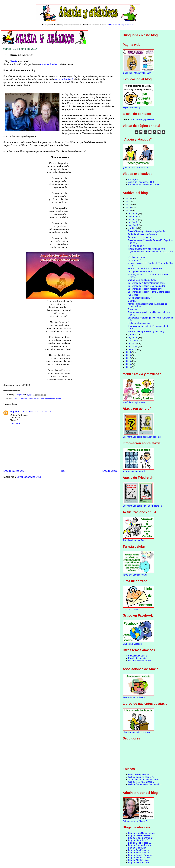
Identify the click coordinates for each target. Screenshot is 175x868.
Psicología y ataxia (137, 658)
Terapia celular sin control (135, 575)
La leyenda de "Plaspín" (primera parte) (147, 283)
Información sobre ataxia (134, 471)
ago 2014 (133, 338)
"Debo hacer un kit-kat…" (140, 298)
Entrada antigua (110, 471)
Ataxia (14, 61)
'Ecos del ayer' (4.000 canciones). (144, 779)
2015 (129, 352)
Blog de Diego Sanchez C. (141, 838)
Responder (15, 424)
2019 (129, 364)
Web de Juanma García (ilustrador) (145, 784)
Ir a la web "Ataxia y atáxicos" (137, 73)
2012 (129, 204)
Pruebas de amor (136, 246)
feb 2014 (133, 216)
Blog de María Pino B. (139, 840)
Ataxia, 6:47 (134, 180)
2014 (129, 210)
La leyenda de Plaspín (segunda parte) (146, 286)
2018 (129, 361)
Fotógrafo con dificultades (140, 237)
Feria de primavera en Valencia (143, 234)
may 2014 (134, 225)
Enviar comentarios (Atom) (30, 477)
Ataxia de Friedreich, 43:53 (141, 182)
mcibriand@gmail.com (144, 119)
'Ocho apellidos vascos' (139, 323)
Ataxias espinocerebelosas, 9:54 (144, 184)
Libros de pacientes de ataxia (137, 732)
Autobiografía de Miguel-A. (135, 821)
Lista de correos (130, 609)
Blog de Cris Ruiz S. (138, 848)
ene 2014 (133, 213)
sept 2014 (134, 341)
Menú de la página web (134, 402)
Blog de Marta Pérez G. (139, 853)
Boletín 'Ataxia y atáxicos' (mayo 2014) (146, 231)
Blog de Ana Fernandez (139, 850)
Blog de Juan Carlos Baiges (141, 833)
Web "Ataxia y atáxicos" (139, 775)
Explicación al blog (132, 108)
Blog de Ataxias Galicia (139, 835)
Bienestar (132, 309)
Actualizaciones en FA (133, 540)
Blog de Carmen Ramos (140, 845)
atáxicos (40, 399)
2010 (129, 198)
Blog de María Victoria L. (140, 862)
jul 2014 (133, 335)
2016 (129, 355)
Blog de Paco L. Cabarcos (141, 855)
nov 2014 (133, 347)
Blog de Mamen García (139, 858)
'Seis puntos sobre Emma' (140, 272)
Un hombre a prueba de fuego (142, 280)
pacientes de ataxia (53, 399)
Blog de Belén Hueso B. (140, 843)
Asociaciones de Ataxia (134, 697)
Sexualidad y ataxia (137, 656)
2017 (129, 358)
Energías (132, 301)
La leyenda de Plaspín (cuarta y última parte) (149, 292)
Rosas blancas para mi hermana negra (146, 249)
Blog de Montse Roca (138, 860)
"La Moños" (133, 295)
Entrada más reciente (14, 471)
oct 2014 (133, 344)
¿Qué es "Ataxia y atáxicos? (136, 168)
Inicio (63, 471)
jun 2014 (133, 228)
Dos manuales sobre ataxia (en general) (142, 437)
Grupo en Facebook (132, 644)
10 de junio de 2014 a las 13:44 (38, 412)
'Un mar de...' (134, 260)
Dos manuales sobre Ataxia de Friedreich (142, 506)
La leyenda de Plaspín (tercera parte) (146, 289)
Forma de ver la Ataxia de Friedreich (145, 269)
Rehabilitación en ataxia (140, 661)
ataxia (16, 399)
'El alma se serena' (137, 257)
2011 (129, 201)
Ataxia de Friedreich (50, 64)
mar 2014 (133, 219)
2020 (129, 367)
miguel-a (14, 412)
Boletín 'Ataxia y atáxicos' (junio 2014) (146, 332)
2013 (129, 207)
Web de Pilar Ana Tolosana (141, 782)
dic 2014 (133, 350)
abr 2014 (133, 222)
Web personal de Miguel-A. (141, 777)
